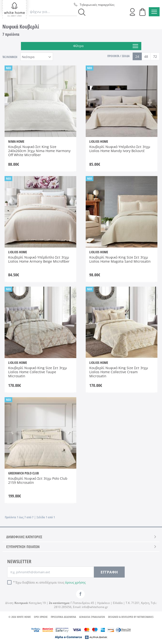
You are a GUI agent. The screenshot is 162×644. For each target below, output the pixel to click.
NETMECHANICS (145, 617)
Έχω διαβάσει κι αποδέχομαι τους (51, 582)
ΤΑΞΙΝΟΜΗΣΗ (10, 57)
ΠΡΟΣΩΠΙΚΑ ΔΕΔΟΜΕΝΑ (63, 617)
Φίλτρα (106, 46)
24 (137, 56)
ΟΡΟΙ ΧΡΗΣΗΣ (41, 617)
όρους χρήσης (75, 582)
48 (146, 56)
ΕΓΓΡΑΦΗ (109, 572)
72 (155, 56)
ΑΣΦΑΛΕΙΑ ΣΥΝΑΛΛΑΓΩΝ (92, 617)
